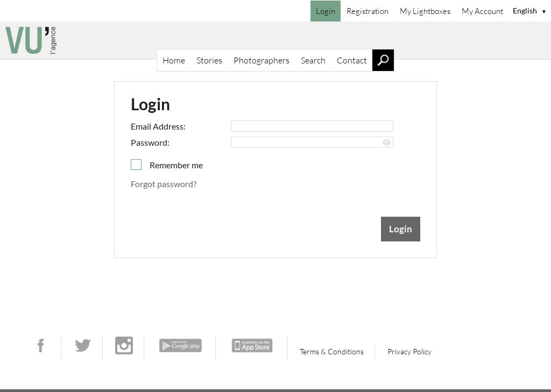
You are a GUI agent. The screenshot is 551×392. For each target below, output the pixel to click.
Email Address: (158, 126)
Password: (150, 142)
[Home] (275, 40)
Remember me (176, 165)
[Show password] (387, 143)
